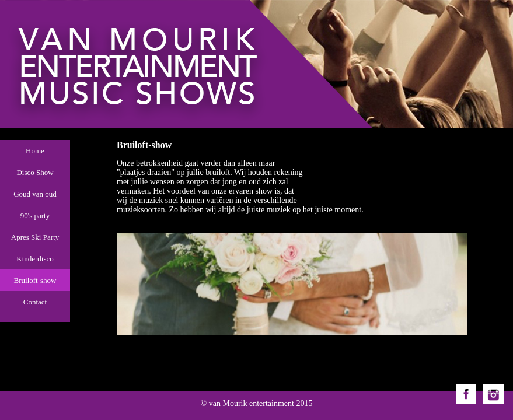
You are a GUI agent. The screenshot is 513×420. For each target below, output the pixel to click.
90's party (35, 216)
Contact (35, 302)
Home (35, 151)
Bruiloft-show (35, 280)
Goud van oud (35, 194)
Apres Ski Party (35, 237)
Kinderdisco (35, 259)
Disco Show (35, 172)
